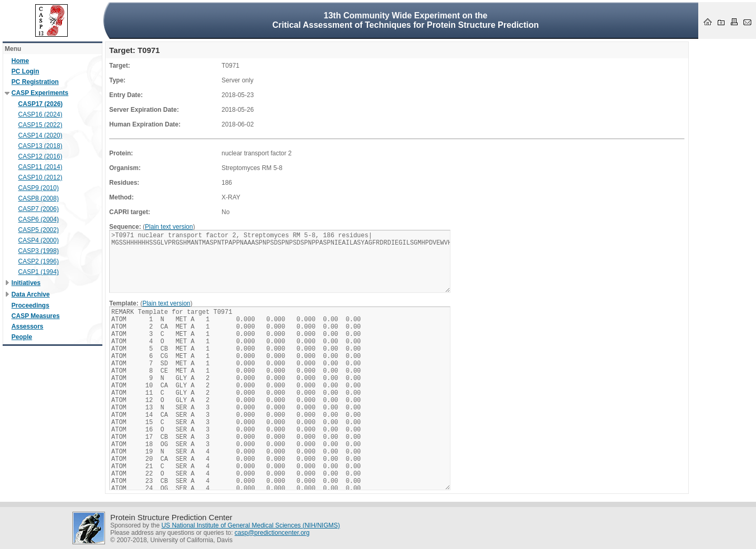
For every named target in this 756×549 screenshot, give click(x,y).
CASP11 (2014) (40, 167)
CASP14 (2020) (40, 135)
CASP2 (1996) (39, 261)
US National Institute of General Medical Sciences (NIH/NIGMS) (250, 525)
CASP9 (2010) (39, 188)
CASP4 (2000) (39, 240)
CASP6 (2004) (39, 219)
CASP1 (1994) (39, 272)
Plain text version (169, 227)
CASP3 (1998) (39, 251)
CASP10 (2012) (40, 177)
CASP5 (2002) (39, 230)
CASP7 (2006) (39, 209)
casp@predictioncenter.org (272, 533)
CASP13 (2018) (40, 146)
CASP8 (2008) (39, 198)
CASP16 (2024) (40, 114)
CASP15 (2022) (40, 125)
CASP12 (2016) (40, 156)
